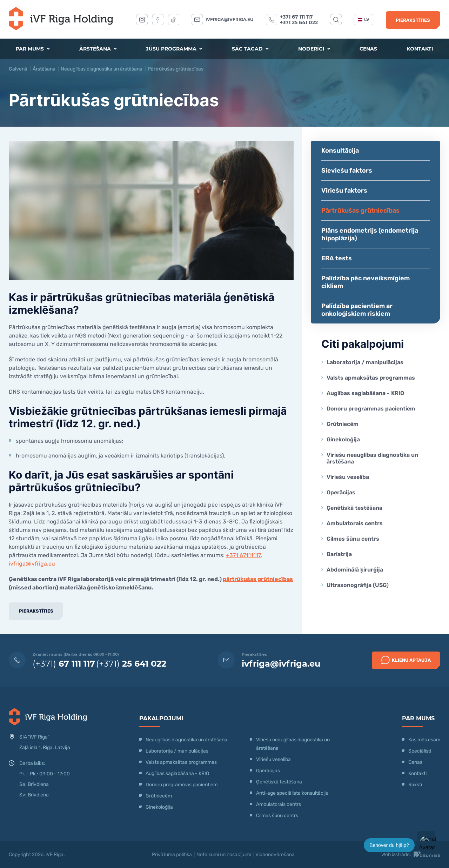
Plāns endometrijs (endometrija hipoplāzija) (370, 234)
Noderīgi (314, 49)
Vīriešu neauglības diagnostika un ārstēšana (372, 458)
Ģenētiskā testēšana (354, 508)
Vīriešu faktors (344, 191)
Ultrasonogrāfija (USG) (358, 585)
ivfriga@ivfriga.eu (229, 19)
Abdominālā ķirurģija (355, 570)
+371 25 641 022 (299, 22)
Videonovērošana (275, 854)
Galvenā (18, 69)
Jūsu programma (174, 49)
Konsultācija (340, 151)
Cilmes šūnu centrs (353, 539)
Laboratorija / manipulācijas (365, 362)
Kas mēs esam (424, 740)
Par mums (33, 49)
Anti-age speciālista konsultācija (292, 793)
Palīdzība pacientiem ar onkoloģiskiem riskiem (357, 310)
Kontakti (420, 49)
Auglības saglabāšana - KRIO (365, 393)
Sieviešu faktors (347, 171)
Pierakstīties (413, 20)
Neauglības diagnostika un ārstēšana (102, 69)
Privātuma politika (172, 854)
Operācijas (341, 492)
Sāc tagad (250, 49)
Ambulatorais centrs (355, 523)
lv (364, 19)
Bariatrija (339, 554)
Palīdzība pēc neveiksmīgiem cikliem (366, 282)
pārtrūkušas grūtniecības (258, 579)
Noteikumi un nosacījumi (224, 854)
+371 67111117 (243, 555)
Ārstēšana (98, 49)
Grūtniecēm (343, 424)
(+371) (64, 664)
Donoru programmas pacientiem (371, 409)
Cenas (368, 49)
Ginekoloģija (343, 439)
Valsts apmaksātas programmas (371, 378)
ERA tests (337, 258)
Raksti (415, 785)
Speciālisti (420, 751)
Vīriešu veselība (348, 477)
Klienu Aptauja (406, 660)
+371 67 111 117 (296, 17)
